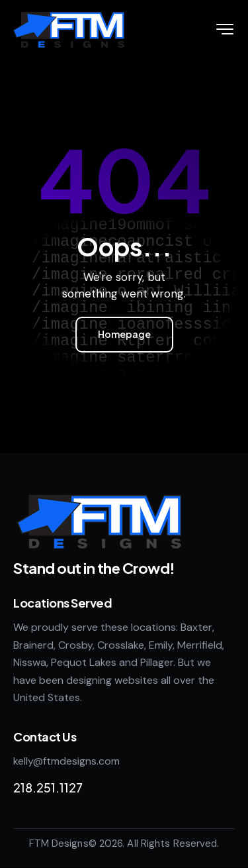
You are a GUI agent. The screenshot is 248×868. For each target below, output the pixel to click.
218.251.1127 (48, 787)
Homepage (124, 334)
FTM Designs (59, 843)
